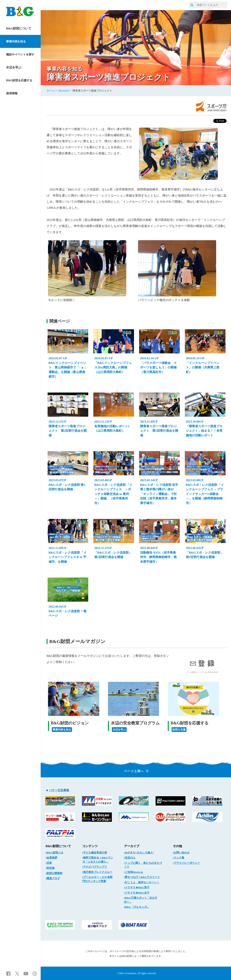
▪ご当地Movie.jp (133, 872)
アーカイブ (132, 846)
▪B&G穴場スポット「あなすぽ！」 (141, 900)
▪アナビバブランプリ (95, 867)
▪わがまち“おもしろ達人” (139, 853)
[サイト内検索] (192, 5)
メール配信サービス (195, 672)
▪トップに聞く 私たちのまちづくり (143, 865)
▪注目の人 (130, 858)
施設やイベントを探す (20, 54)
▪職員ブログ (53, 878)
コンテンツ (90, 846)
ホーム (51, 91)
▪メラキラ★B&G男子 (137, 887)
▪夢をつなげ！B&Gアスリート (142, 877)
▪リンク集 (179, 858)
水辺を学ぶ (14, 67)
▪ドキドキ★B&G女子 (137, 893)
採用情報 (12, 93)
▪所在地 (50, 868)
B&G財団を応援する (19, 80)
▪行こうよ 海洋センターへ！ (142, 882)
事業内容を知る (16, 41)
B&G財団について (19, 28)
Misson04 (64, 91)
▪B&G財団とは (54, 853)
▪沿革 (49, 863)
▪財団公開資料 (54, 873)
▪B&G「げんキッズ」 (137, 907)
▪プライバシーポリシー (187, 863)
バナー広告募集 (59, 790)
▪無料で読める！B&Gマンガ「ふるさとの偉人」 (98, 860)
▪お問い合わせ (181, 853)
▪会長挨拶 (52, 858)
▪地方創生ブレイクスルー (97, 872)
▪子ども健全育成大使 (95, 853)
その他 (177, 846)
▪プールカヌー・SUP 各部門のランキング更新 (98, 879)
